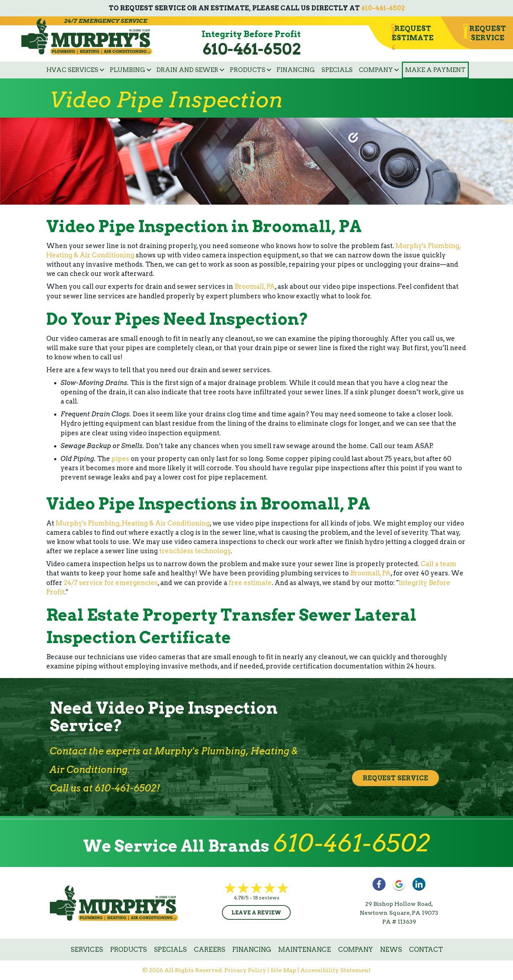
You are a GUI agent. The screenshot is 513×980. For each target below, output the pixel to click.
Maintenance (305, 950)
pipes (120, 459)
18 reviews (266, 898)
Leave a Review (256, 913)
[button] (102, 70)
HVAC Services (72, 70)
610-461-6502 (383, 8)
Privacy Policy (245, 970)
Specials (337, 70)
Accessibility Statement (336, 970)
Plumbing (128, 70)
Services (87, 950)
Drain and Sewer (187, 70)
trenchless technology (195, 551)
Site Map (283, 970)
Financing (296, 70)
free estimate (250, 583)
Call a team (439, 564)
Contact (426, 950)
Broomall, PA (255, 286)
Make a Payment (435, 70)
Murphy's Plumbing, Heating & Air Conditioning (133, 523)
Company (376, 70)
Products (248, 70)
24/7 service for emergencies (111, 583)
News (391, 950)
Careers (209, 950)
